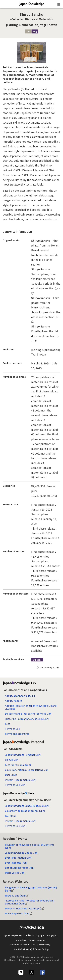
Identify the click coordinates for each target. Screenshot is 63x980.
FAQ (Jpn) (10, 816)
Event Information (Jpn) (19, 858)
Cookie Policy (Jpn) (23, 949)
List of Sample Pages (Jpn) (20, 868)
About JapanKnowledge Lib (20, 696)
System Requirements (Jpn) (21, 780)
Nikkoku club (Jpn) (17, 896)
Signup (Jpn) (12, 760)
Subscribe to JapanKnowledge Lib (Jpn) (27, 719)
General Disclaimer (37, 940)
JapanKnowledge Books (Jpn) (22, 853)
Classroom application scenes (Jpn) (25, 811)
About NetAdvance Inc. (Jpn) (23, 944)
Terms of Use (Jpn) (16, 785)
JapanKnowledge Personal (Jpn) (23, 755)
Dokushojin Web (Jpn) (19, 913)
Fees (8, 724)
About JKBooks (14, 701)
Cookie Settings (42, 949)
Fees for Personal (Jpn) (18, 765)
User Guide (11, 775)
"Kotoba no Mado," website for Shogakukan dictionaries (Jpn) (29, 902)
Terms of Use (12, 729)
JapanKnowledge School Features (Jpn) (27, 806)
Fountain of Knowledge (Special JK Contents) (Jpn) (30, 846)
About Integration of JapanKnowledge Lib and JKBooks (31, 707)
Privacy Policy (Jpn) (35, 935)
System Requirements (14, 935)
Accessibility (44, 944)
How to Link (20, 940)
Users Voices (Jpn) (15, 873)
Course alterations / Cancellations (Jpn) (27, 770)
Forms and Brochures (17, 734)
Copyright (52, 935)
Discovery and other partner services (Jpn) (29, 714)
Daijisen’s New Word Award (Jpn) (24, 908)
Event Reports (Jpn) (16, 863)
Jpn (28, 31)
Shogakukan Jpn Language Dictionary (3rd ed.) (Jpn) (31, 889)
